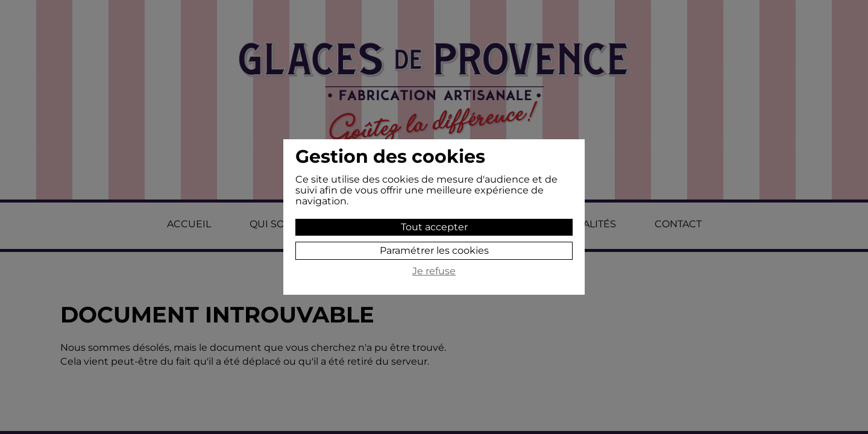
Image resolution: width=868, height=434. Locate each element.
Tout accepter (434, 227)
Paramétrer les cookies (434, 250)
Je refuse (434, 271)
